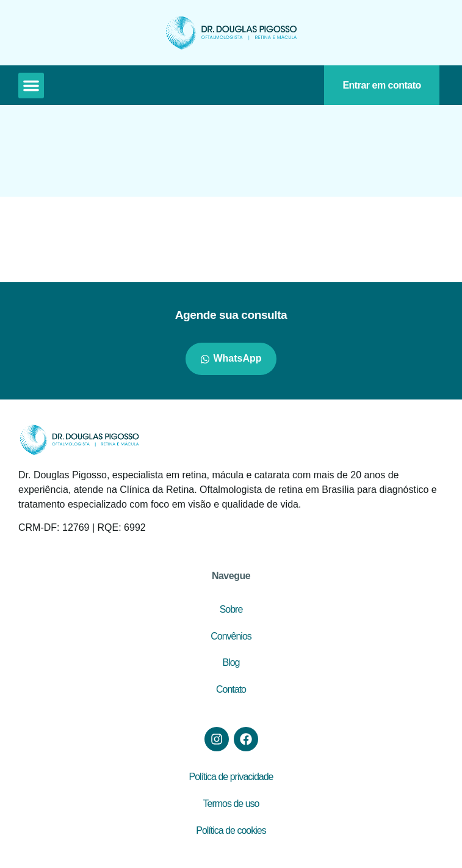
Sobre (231, 609)
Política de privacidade (231, 777)
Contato (231, 689)
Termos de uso (231, 804)
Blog (231, 662)
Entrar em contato (381, 85)
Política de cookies (231, 830)
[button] (31, 86)
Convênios (231, 636)
